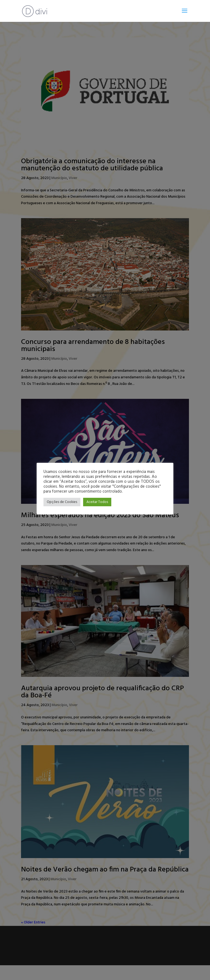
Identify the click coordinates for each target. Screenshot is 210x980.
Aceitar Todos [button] (97, 502)
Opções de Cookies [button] (62, 502)
